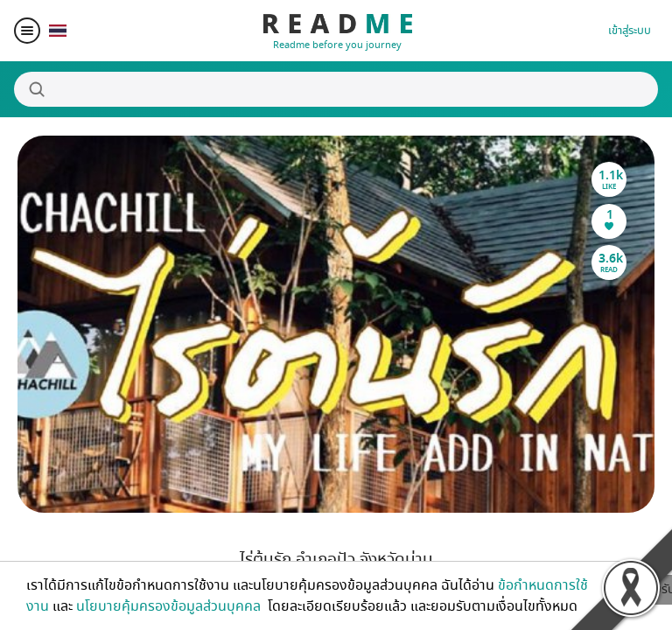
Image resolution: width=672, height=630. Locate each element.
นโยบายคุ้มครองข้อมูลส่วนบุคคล (170, 606)
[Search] (336, 89)
